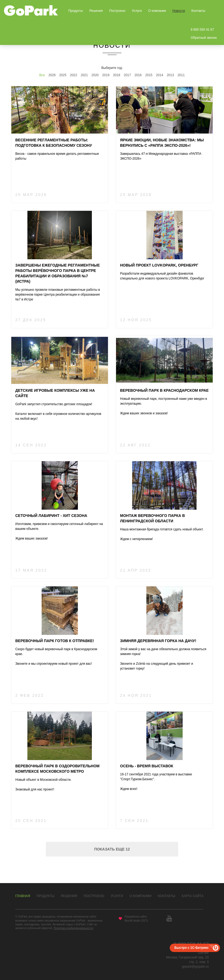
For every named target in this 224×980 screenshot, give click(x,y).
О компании (157, 11)
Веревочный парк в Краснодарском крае (164, 390)
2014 (160, 75)
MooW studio (132, 921)
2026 (52, 75)
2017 (127, 75)
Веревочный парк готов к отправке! (55, 641)
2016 (138, 75)
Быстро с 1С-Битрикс (192, 948)
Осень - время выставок (147, 766)
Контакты (198, 11)
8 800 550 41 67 (202, 30)
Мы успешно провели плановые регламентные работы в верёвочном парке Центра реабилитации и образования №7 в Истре (58, 295)
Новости (179, 11)
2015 (149, 75)
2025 (63, 75)
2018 (117, 75)
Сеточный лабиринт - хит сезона (51, 516)
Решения (96, 11)
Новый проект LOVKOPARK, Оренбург (159, 265)
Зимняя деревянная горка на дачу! (158, 641)
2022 (73, 75)
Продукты (75, 11)
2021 (84, 75)
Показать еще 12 (112, 849)
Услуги (137, 11)
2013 (170, 75)
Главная (23, 896)
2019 (106, 75)
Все (42, 75)
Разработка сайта (136, 917)
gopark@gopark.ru (195, 967)
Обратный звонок (204, 38)
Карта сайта (193, 896)
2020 (95, 75)
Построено (117, 11)
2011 (181, 75)
